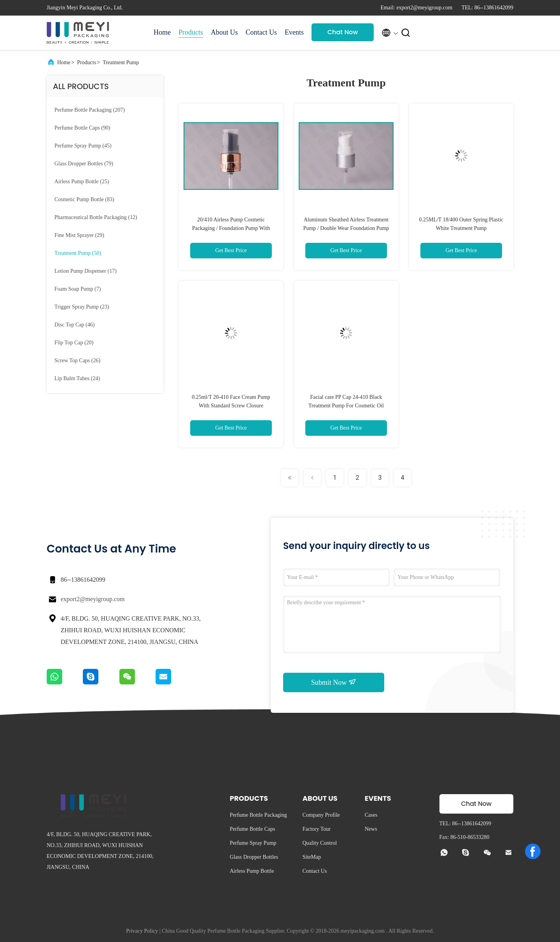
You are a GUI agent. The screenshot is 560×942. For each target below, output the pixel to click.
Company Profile (321, 815)
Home (162, 32)
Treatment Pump (121, 62)
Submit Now (334, 682)
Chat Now (343, 32)
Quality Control (320, 843)
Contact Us (262, 32)
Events (294, 32)
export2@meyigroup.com (93, 599)
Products (191, 32)
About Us (224, 32)
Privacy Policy (142, 931)
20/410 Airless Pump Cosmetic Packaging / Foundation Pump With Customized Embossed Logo (231, 228)
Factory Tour (317, 829)
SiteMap (312, 857)
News (371, 829)
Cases (371, 815)
